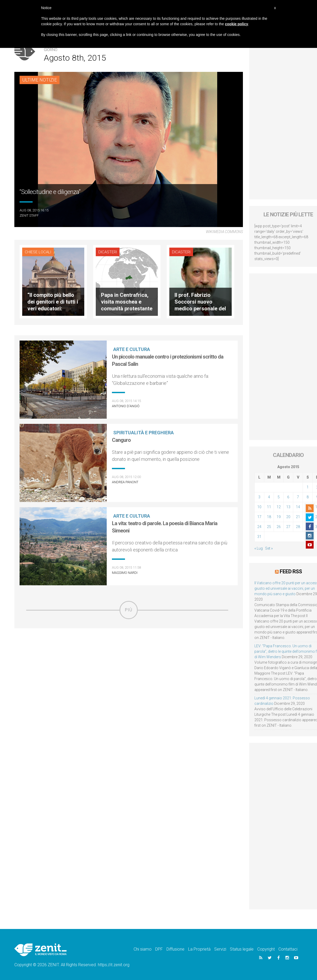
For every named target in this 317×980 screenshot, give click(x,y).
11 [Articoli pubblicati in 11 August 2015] (269, 507)
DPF (159, 949)
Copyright (266, 949)
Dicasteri (108, 252)
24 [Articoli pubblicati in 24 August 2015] (259, 527)
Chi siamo (143, 949)
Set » (269, 548)
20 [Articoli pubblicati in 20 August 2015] (288, 517)
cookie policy (237, 24)
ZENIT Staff (29, 215)
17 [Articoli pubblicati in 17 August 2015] (259, 517)
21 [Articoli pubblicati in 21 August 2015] (298, 517)
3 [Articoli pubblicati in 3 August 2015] (259, 497)
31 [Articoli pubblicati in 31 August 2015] (259, 537)
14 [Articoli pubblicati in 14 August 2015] (298, 507)
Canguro (121, 440)
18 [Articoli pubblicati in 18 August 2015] (269, 517)
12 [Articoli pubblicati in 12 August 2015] (279, 507)
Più (129, 610)
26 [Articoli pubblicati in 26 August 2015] (279, 527)
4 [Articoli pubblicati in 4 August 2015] (269, 497)
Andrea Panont (125, 482)
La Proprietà (199, 949)
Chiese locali (38, 252)
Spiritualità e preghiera (143, 433)
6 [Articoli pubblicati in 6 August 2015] (288, 497)
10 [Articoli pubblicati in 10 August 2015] (259, 507)
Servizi (220, 949)
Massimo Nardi (125, 573)
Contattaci (288, 949)
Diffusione (175, 949)
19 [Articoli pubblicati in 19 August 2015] (279, 517)
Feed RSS (291, 571)
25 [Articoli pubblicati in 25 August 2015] (269, 527)
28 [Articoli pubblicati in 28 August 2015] (298, 527)
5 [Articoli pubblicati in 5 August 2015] (279, 497)
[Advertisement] (129, 656)
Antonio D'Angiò (126, 406)
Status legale (242, 949)
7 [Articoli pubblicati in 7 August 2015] (298, 497)
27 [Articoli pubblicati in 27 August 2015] (288, 527)
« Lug (259, 548)
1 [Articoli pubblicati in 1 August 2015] (308, 487)
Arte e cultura (132, 349)
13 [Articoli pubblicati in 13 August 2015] (288, 507)
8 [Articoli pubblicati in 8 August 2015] (308, 497)
